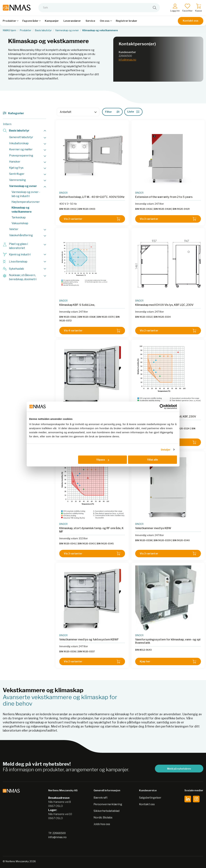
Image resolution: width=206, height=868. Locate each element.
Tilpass (102, 460)
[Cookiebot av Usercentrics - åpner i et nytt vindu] (162, 407)
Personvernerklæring (108, 804)
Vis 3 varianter (168, 219)
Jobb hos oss (102, 824)
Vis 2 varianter (92, 219)
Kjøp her (168, 662)
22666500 (125, 56)
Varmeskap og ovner (67, 30)
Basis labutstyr (43, 30)
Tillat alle (153, 460)
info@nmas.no (127, 60)
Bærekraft (101, 798)
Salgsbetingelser (150, 798)
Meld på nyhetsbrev (179, 769)
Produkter (25, 30)
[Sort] (78, 112)
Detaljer (166, 450)
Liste (133, 112)
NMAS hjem (9, 30)
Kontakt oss (191, 21)
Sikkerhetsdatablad (106, 811)
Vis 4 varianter (92, 331)
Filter (112, 112)
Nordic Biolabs (103, 818)
